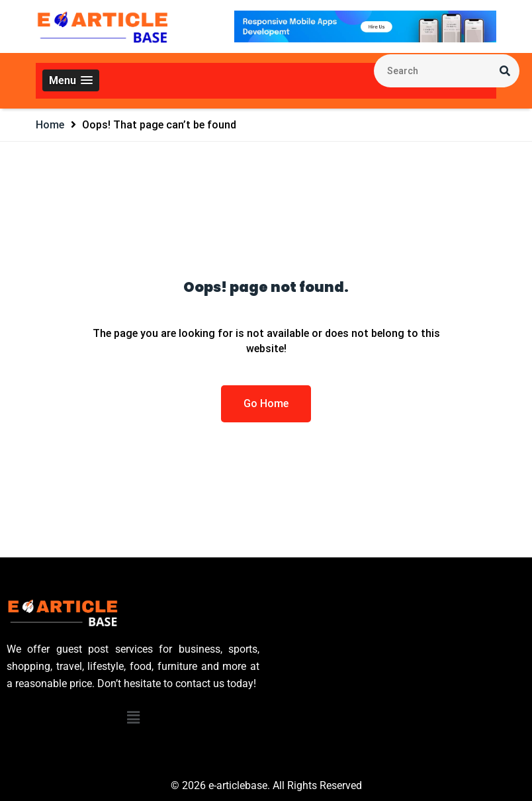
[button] (71, 80)
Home (50, 125)
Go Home (266, 403)
